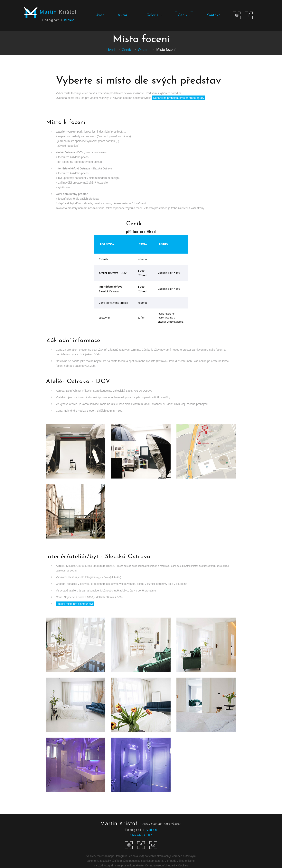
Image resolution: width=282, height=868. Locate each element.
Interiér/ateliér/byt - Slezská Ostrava (98, 557)
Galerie (154, 15)
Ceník (184, 15)
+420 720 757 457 (141, 835)
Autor (124, 15)
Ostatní (144, 50)
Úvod (100, 15)
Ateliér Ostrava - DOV (78, 382)
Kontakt (213, 15)
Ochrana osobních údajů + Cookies (167, 865)
